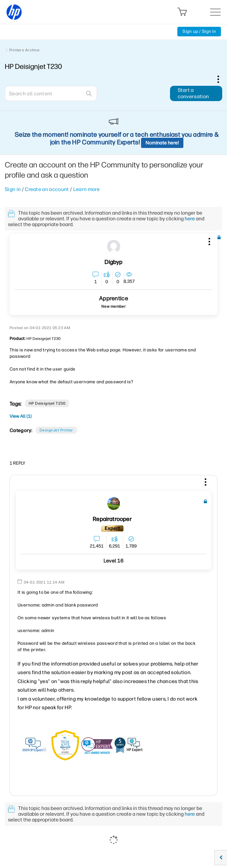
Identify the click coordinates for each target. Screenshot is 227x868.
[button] (209, 240)
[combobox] (51, 93)
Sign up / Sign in (199, 31)
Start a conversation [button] (193, 93)
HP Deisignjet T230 (47, 403)
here (190, 219)
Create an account (47, 189)
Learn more (86, 189)
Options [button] (222, 79)
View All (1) (21, 416)
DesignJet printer (56, 430)
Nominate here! (162, 143)
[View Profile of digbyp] (113, 262)
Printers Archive (24, 50)
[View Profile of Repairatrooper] (112, 519)
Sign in (13, 189)
